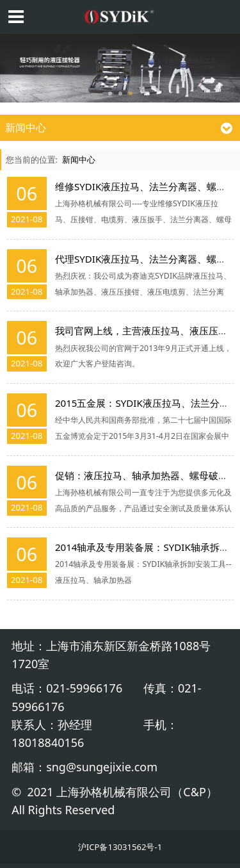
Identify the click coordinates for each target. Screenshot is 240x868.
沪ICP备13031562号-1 (120, 847)
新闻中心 (79, 160)
